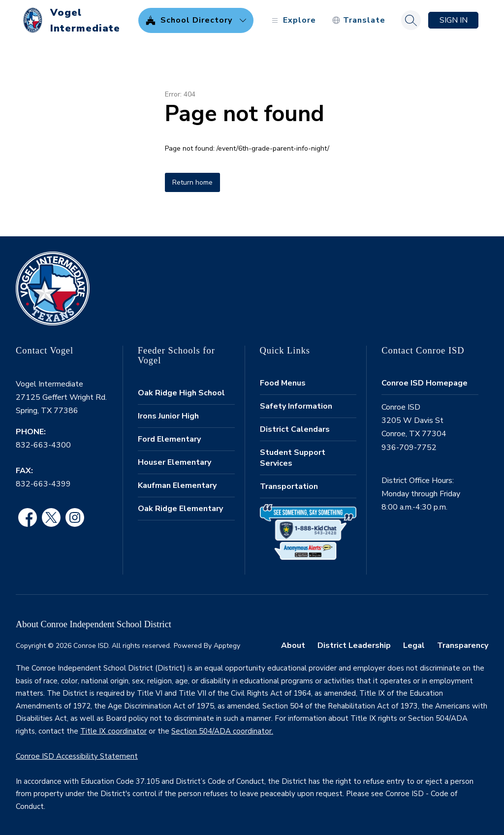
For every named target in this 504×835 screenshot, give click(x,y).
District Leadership (354, 645)
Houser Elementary (174, 462)
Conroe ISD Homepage (425, 383)
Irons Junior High (168, 416)
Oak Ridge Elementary (180, 509)
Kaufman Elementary (177, 485)
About (293, 645)
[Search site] (411, 20)
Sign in (454, 20)
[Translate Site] (359, 20)
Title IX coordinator (113, 731)
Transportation (289, 486)
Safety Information (296, 406)
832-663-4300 (43, 445)
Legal (414, 645)
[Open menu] (293, 20)
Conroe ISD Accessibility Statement (77, 756)
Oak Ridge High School (181, 393)
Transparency (463, 645)
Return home (192, 182)
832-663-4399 (43, 484)
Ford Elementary (169, 439)
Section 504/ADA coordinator (221, 731)
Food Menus (283, 383)
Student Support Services (293, 458)
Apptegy (227, 646)
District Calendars (295, 429)
